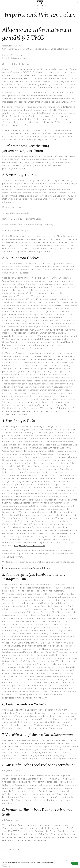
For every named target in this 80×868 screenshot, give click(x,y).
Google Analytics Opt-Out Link (30, 546)
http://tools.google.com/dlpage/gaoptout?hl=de (26, 568)
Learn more (7, 866)
